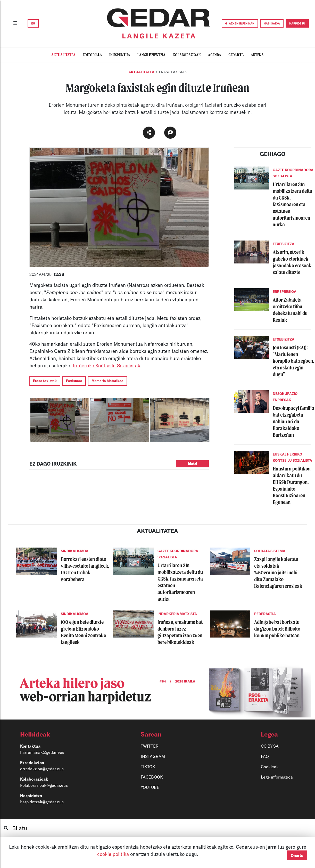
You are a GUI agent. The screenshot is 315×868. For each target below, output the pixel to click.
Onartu (297, 855)
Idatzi (192, 464)
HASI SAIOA (272, 23)
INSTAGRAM (153, 756)
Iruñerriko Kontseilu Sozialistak (106, 365)
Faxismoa (74, 381)
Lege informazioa (277, 777)
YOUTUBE (150, 787)
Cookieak (270, 767)
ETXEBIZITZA (284, 244)
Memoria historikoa (107, 381)
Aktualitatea (142, 72)
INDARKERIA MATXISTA (177, 614)
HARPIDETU (297, 23)
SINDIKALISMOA (75, 551)
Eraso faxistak (45, 381)
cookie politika (114, 854)
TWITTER (150, 746)
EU (33, 23)
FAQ (265, 756)
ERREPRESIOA (285, 292)
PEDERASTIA (265, 614)
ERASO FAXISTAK (173, 72)
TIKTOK (148, 767)
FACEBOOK (152, 777)
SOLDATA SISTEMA (270, 551)
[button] (61, 734)
